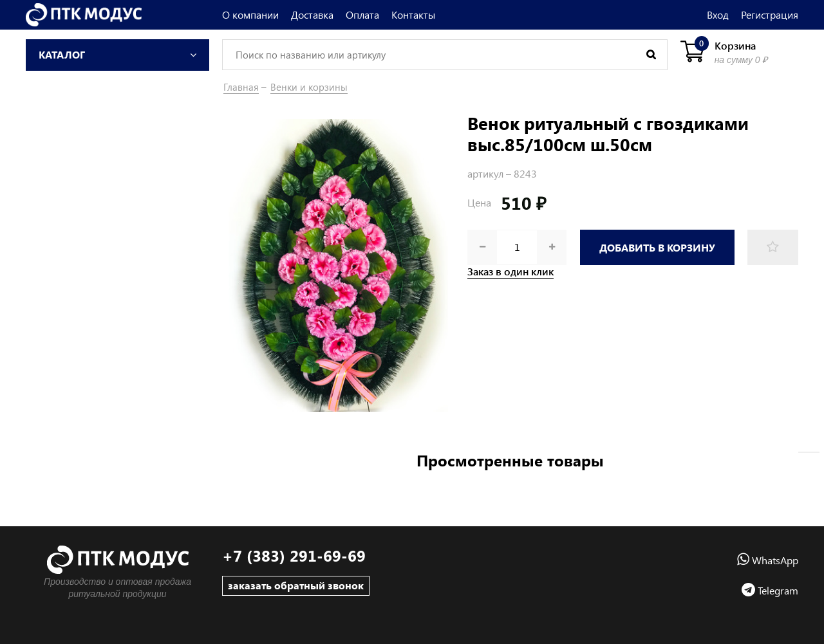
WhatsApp (768, 560)
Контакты (413, 14)
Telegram (770, 590)
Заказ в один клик (510, 271)
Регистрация (770, 14)
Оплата (362, 14)
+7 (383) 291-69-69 (294, 556)
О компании (250, 14)
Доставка (312, 14)
